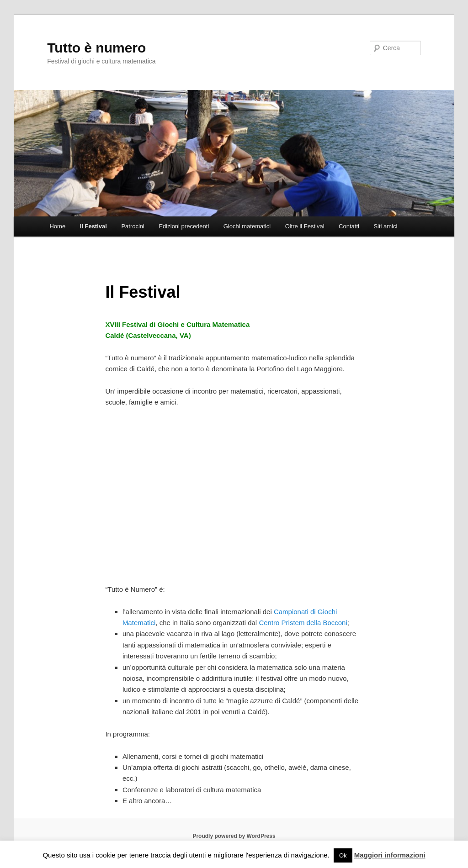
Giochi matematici (247, 226)
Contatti (349, 226)
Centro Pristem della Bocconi (303, 623)
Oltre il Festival (305, 226)
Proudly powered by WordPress (234, 836)
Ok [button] (343, 855)
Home (57, 226)
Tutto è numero (96, 48)
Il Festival (93, 226)
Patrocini (133, 226)
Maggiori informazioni (390, 855)
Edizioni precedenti (184, 226)
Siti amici (385, 226)
